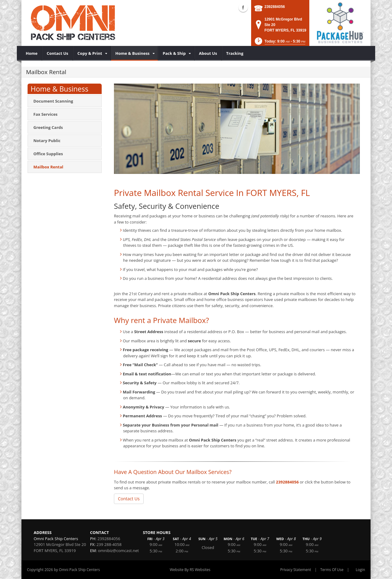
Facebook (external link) (243, 7)
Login (360, 570)
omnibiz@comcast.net (119, 551)
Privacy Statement (296, 570)
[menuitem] (32, 53)
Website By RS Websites (190, 570)
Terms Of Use (332, 570)
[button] (279, 43)
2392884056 (275, 7)
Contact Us (129, 499)
